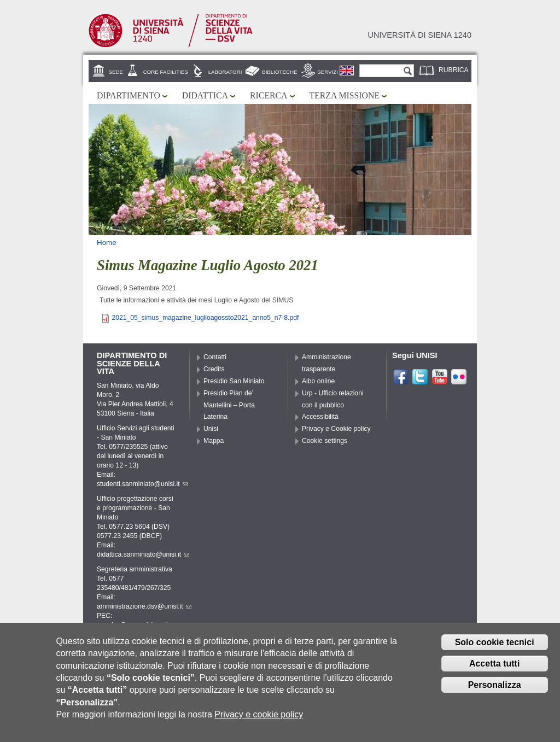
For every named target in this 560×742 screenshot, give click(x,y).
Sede (116, 72)
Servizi (328, 72)
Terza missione (345, 95)
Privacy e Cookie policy (336, 429)
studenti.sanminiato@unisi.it (142, 484)
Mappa (214, 441)
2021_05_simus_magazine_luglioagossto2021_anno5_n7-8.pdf (205, 318)
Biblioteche (279, 72)
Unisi (211, 429)
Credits (214, 369)
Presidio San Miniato (234, 381)
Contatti (215, 357)
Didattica (205, 95)
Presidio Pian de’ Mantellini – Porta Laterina (229, 405)
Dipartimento (129, 95)
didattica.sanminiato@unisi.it (143, 554)
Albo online (318, 381)
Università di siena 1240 (419, 35)
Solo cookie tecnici (495, 645)
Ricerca (269, 95)
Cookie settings (325, 441)
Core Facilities (166, 72)
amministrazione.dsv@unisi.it (144, 606)
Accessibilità (320, 417)
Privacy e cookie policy (259, 717)
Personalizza (495, 688)
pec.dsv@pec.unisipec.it (137, 625)
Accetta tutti (494, 666)
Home (107, 243)
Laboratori (225, 72)
